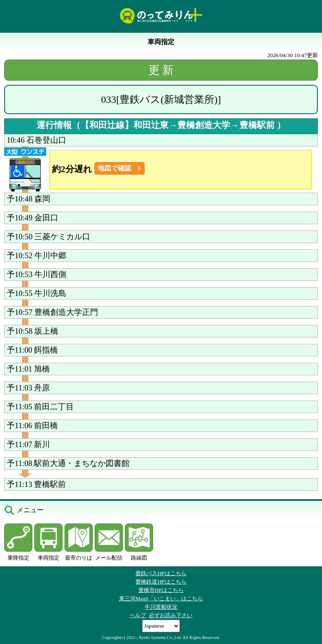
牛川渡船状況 (161, 607)
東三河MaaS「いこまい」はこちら (161, 598)
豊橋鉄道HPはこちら (161, 582)
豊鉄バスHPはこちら (161, 573)
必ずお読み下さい (171, 615)
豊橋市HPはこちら (161, 590)
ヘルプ (138, 615)
